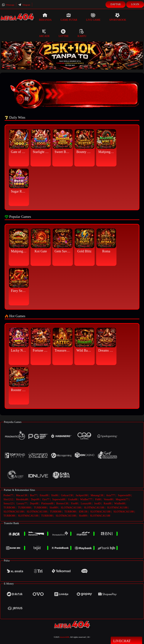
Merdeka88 (22, 499)
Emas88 (44, 495)
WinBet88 (120, 503)
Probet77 (8, 495)
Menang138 (97, 495)
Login (135, 4)
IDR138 (83, 511)
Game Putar (69, 17)
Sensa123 (9, 503)
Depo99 (35, 499)
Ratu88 (107, 503)
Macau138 (21, 495)
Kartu (82, 33)
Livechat (126, 641)
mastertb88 (65, 636)
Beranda (45, 17)
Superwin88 (59, 499)
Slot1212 (8, 499)
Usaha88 (73, 499)
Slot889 (54, 507)
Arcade (44, 33)
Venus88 (108, 499)
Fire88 (74, 503)
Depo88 (34, 503)
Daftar (116, 4)
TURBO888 (24, 507)
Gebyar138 (67, 495)
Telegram (24, 5)
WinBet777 (86, 499)
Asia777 (110, 495)
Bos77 (33, 495)
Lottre (64, 33)
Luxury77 (22, 503)
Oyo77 (46, 499)
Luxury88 (86, 503)
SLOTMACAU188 (71, 507)
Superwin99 (124, 495)
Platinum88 (47, 503)
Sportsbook (118, 17)
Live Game (93, 17)
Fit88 (98, 499)
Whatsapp (8, 5)
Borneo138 (62, 503)
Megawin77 (122, 499)
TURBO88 (9, 507)
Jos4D (97, 503)
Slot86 (55, 495)
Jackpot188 (82, 495)
